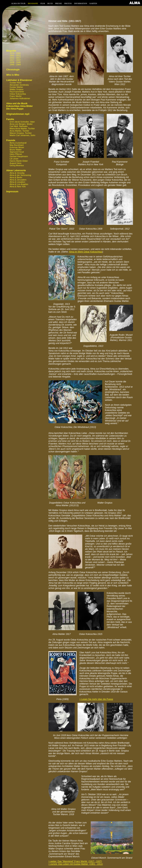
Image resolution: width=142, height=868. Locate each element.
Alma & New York (18, 186)
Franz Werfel (15, 96)
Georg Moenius (17, 165)
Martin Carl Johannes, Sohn (22, 135)
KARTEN (93, 3)
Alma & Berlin (16, 177)
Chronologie (13, 70)
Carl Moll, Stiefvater (19, 126)
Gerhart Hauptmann (19, 156)
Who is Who (13, 75)
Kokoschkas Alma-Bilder (19, 106)
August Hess (15, 163)
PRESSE (59, 3)
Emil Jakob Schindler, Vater (22, 122)
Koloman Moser (17, 147)
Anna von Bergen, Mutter (21, 124)
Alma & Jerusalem (18, 180)
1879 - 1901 (15, 53)
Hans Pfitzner (16, 154)
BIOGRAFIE (33, 3)
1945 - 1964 (15, 65)
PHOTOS (68, 3)
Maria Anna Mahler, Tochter (22, 129)
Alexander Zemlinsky (19, 85)
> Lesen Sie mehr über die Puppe (96, 699)
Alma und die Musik (17, 103)
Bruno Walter (16, 150)
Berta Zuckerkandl (18, 143)
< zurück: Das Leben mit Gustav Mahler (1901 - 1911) (76, 864)
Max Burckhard (17, 145)
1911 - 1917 (15, 58)
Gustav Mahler (16, 87)
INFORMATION (81, 3)
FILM (43, 3)
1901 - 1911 (15, 56)
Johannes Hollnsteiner (20, 98)
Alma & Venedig (17, 173)
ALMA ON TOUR (18, 3)
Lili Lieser (14, 159)
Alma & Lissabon (17, 182)
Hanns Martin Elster (19, 161)
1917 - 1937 (15, 60)
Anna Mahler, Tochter (19, 131)
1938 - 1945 (15, 62)
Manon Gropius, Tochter (21, 133)
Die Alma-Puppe (15, 109)
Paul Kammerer (17, 92)
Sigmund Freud (17, 152)
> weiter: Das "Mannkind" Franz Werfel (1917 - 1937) (75, 861)
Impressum (12, 192)
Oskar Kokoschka (18, 94)
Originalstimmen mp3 (18, 114)
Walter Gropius (16, 89)
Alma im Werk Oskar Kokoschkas (86, 252)
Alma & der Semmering (20, 175)
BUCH (50, 3)
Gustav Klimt (15, 83)
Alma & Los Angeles (19, 184)
